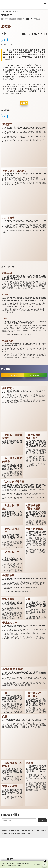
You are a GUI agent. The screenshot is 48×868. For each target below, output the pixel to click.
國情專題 (11, 834)
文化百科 (21, 19)
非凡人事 (30, 830)
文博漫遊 (37, 19)
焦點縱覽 (43, 830)
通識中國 (24, 830)
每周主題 (18, 834)
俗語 (5, 40)
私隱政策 (14, 865)
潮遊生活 (18, 830)
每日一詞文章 (8, 267)
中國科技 (5, 830)
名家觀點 (5, 834)
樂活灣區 (11, 830)
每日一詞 (16, 11)
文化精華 (9, 11)
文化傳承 (5, 19)
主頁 (3, 11)
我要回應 (24, 103)
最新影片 (24, 834)
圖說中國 (13, 19)
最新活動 (30, 834)
